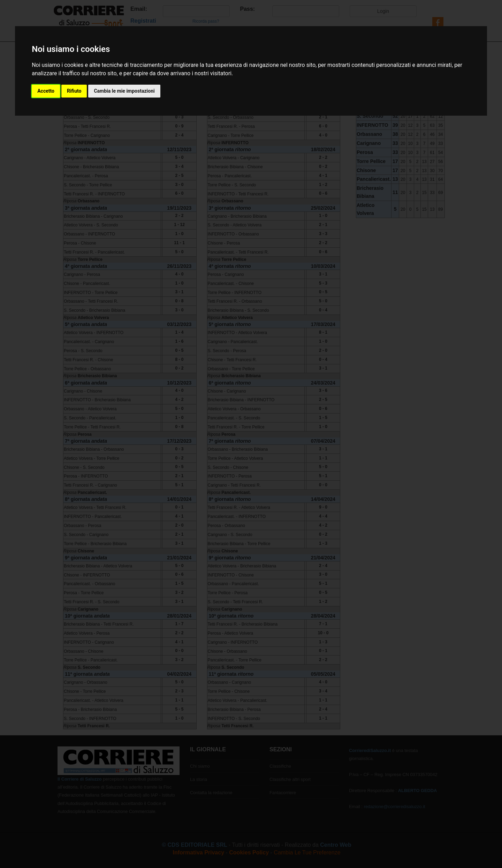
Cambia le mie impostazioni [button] (124, 91)
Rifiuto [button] (74, 91)
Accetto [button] (46, 91)
